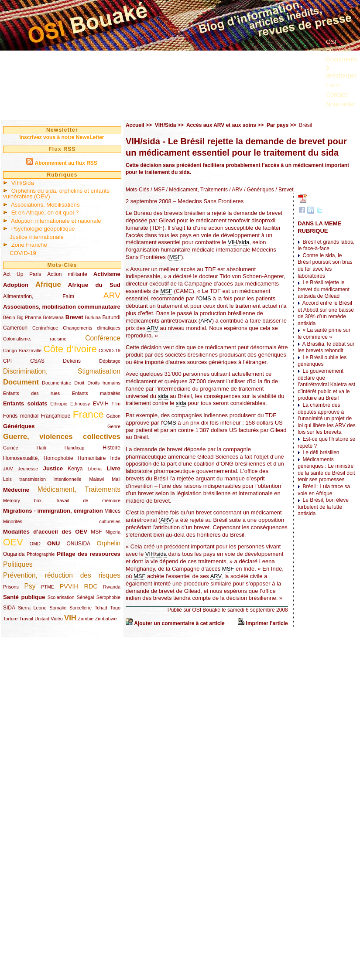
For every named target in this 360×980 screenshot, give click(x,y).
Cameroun (15, 328)
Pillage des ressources (89, 554)
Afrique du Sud (94, 285)
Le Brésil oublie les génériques (322, 361)
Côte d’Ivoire (70, 349)
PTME (48, 587)
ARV (112, 295)
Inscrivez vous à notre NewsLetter (62, 137)
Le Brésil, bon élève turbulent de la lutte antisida (323, 507)
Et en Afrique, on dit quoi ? (45, 213)
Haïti (41, 448)
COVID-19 (23, 253)
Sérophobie (108, 597)
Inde (115, 458)
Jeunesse (28, 469)
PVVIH (69, 586)
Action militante (67, 274)
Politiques (18, 564)
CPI (7, 361)
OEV (13, 542)
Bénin (9, 317)
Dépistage (110, 361)
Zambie (86, 619)
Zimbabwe (106, 619)
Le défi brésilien (321, 453)
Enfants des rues (31, 393)
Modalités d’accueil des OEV (45, 532)
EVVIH (101, 404)
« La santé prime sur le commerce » (324, 333)
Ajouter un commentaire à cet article (179, 623)
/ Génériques (258, 190)
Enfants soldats (25, 403)
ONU (53, 543)
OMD (35, 544)
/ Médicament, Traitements (196, 190)
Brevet (74, 317)
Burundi (111, 317)
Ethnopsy (80, 404)
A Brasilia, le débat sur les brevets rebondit (326, 347)
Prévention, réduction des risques (62, 575)
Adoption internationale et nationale (56, 221)
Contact (336, 95)
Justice (53, 468)
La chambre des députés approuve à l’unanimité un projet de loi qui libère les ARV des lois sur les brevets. (327, 419)
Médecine (16, 490)
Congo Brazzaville (22, 350)
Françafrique (56, 416)
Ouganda (14, 554)
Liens (333, 85)
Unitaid (42, 619)
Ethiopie (59, 404)
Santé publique (24, 597)
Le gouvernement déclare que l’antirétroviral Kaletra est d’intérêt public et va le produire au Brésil (326, 385)
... (329, 114)
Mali (116, 479)
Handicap (75, 448)
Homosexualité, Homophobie (38, 458)
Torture (10, 619)
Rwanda (112, 587)
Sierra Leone (32, 608)
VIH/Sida (23, 183)
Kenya (75, 469)
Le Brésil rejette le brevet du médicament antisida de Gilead (324, 289)
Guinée (11, 448)
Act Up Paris (22, 274)
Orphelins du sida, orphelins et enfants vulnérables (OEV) (56, 194)
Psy (30, 586)
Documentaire (57, 383)
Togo (115, 608)
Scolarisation (61, 597)
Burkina (93, 317)
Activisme (107, 274)
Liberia (95, 469)
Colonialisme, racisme (35, 339)
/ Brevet (284, 190)
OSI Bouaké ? (339, 46)
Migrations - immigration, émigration (53, 511)
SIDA (9, 608)
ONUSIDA (78, 544)
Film (116, 404)
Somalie (58, 608)
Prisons (11, 587)
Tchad (101, 608)
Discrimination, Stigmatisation (62, 371)
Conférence (103, 338)
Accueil (135, 125)
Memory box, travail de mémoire (62, 500)
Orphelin (109, 543)
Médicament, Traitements (79, 489)
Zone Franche (29, 245)
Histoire (111, 448)
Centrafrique (45, 328)
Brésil (305, 125)
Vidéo (57, 619)
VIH (70, 618)
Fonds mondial (21, 416)
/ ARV (235, 190)
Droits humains (104, 383)
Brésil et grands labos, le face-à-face (326, 245)
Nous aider (341, 104)
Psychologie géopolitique (43, 229)
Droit (79, 383)
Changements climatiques (92, 328)
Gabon (113, 416)
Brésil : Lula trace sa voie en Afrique (324, 490)
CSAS (37, 361)
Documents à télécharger (341, 67)
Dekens (72, 361)
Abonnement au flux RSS (66, 163)
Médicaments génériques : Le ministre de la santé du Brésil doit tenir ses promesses (326, 470)
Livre (113, 468)
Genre (114, 426)
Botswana (53, 317)
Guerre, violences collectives (62, 437)
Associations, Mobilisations (45, 205)
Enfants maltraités (96, 393)
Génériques (19, 426)
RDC (91, 586)
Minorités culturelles (62, 521)
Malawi (96, 479)
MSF (96, 532)
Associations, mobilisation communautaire (62, 307)
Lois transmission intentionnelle (42, 479)
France (88, 414)
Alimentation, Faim (39, 296)
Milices (112, 511)
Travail (26, 619)
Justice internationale (37, 237)
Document (21, 382)
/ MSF (157, 190)
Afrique (48, 284)
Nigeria (113, 532)
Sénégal (86, 597)
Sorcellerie (81, 608)
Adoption (16, 285)
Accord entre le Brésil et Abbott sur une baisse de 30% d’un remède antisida (326, 313)
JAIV (8, 469)
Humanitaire (92, 458)
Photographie (41, 554)
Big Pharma (29, 317)
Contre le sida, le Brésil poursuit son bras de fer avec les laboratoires (325, 266)
